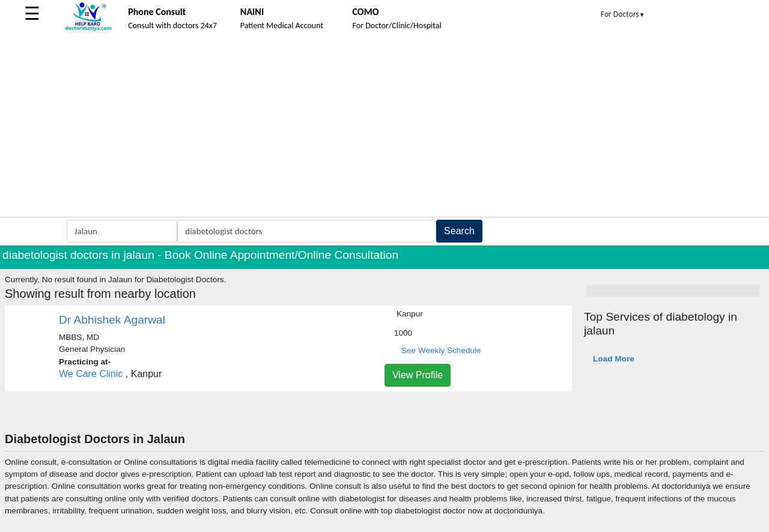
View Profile (418, 375)
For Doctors (623, 14)
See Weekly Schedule (441, 350)
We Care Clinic (91, 374)
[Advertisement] (384, 127)
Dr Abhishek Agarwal (112, 320)
